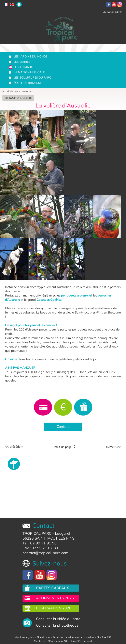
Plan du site (43, 637)
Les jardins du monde (30, 56)
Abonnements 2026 (55, 598)
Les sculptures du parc (32, 78)
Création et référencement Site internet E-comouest (63, 641)
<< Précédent (14, 447)
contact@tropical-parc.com (45, 553)
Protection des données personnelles (73, 637)
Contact (63, 427)
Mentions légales (24, 637)
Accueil (6, 91)
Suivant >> (114, 447)
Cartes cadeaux (53, 588)
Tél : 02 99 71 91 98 (40, 543)
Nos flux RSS (104, 637)
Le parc (15, 91)
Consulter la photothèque (57, 625)
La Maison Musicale (29, 72)
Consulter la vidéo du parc (58, 619)
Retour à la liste (18, 98)
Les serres (22, 62)
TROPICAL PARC (37, 533)
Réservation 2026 (54, 608)
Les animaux (23, 67)
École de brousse (28, 83)
